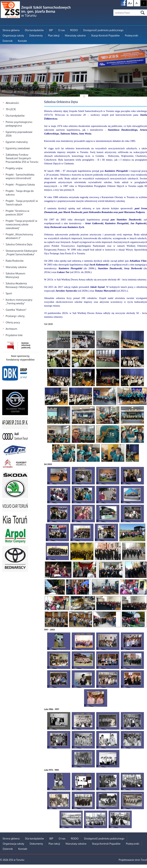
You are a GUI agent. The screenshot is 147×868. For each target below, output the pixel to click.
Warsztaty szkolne (75, 36)
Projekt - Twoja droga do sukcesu (20, 193)
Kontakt (22, 41)
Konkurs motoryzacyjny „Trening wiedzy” (19, 302)
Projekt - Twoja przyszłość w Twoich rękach (22, 203)
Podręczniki (131, 36)
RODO (74, 30)
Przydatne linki (14, 335)
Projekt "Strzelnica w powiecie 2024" (17, 213)
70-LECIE (11, 109)
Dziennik (8, 41)
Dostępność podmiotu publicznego (103, 30)
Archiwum (11, 329)
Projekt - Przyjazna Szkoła (20, 185)
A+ (130, 3)
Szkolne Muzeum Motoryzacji (15, 275)
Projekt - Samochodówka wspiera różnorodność (20, 176)
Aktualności (12, 103)
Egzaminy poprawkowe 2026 (19, 134)
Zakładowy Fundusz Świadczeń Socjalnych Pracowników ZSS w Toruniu (22, 158)
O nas (61, 30)
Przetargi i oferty (15, 316)
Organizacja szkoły (13, 36)
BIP (51, 30)
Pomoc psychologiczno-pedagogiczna (19, 124)
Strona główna (11, 30)
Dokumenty (36, 36)
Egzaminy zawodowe (18, 148)
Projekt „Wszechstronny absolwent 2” (19, 236)
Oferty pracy (13, 322)
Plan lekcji (54, 36)
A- (137, 3)
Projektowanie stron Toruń (133, 860)
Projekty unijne (14, 168)
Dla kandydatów (34, 30)
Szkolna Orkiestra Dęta (19, 244)
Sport (9, 293)
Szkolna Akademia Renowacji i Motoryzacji (19, 285)
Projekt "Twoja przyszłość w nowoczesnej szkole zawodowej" (21, 224)
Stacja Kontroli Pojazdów (105, 36)
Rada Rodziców (15, 261)
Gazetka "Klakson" (16, 310)
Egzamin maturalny (17, 142)
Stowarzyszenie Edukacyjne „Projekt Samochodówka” (21, 253)
